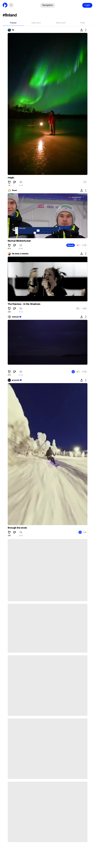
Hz (13, 30)
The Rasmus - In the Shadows (24, 304)
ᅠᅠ (10, 367)
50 (84, 308)
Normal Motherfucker (19, 241)
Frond (14, 190)
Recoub (71, 245)
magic (11, 178)
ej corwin (16, 380)
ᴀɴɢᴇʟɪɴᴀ (15, 317)
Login (87, 5)
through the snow (17, 528)
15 (84, 245)
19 (84, 372)
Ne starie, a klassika (20, 254)
